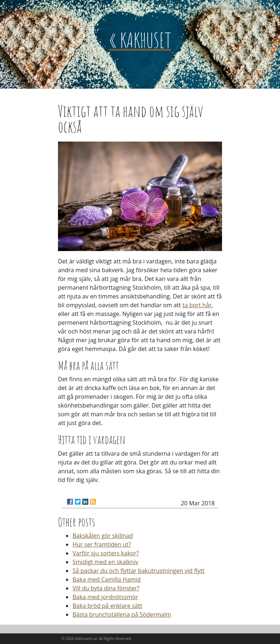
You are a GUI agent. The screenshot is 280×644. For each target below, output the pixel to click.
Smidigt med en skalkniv (105, 562)
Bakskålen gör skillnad (103, 536)
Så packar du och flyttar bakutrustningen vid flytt (139, 571)
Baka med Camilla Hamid (107, 579)
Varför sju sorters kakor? (106, 553)
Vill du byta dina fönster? (106, 588)
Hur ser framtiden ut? (102, 544)
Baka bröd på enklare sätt (107, 606)
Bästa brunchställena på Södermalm (122, 614)
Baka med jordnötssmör (105, 597)
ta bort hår (197, 305)
